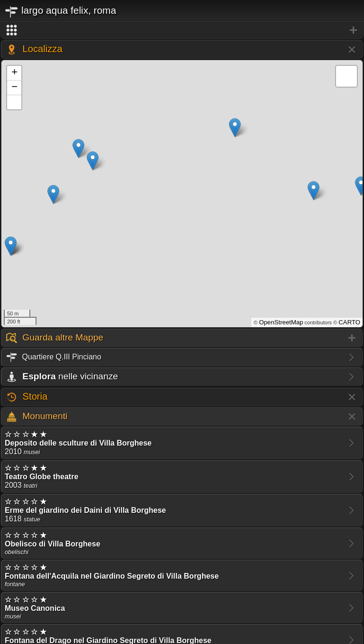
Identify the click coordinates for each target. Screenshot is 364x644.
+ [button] (14, 73)
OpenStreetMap (281, 322)
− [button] (14, 88)
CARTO (349, 322)
